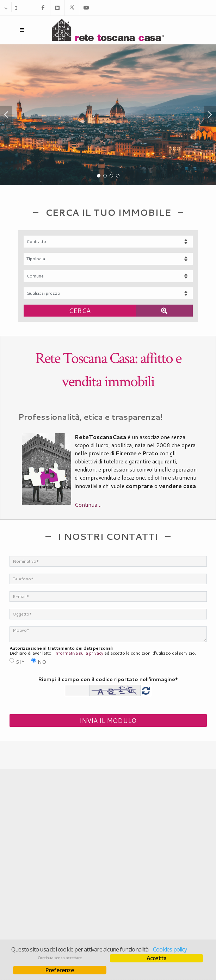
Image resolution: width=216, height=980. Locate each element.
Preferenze (60, 970)
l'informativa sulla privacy (78, 653)
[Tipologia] (108, 259)
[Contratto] (108, 242)
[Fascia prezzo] (108, 293)
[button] (6, 115)
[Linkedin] (57, 8)
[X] (72, 8)
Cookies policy (170, 949)
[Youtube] (86, 8)
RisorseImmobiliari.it (138, 935)
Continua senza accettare (60, 958)
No (42, 662)
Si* (20, 662)
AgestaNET (97, 935)
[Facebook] (43, 8)
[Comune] (108, 276)
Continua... (88, 505)
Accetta (156, 958)
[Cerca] (80, 311)
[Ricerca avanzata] (164, 311)
